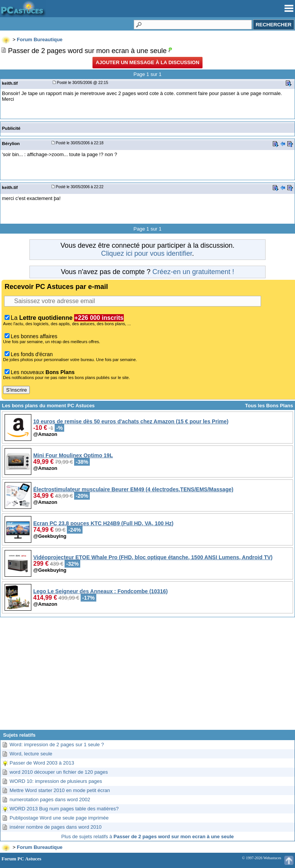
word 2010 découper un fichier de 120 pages (59, 772)
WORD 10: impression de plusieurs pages (56, 781)
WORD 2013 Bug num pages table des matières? (64, 809)
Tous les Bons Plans (269, 406)
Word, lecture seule (31, 754)
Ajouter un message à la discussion (147, 62)
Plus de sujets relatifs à (147, 837)
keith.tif (10, 83)
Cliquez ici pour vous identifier (146, 253)
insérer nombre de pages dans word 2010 (56, 827)
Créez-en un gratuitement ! (193, 272)
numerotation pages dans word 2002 (50, 799)
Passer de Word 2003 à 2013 (42, 763)
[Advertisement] (147, 676)
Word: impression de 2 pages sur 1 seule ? (57, 745)
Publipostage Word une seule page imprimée (59, 818)
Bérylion (11, 143)
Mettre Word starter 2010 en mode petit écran (60, 790)
